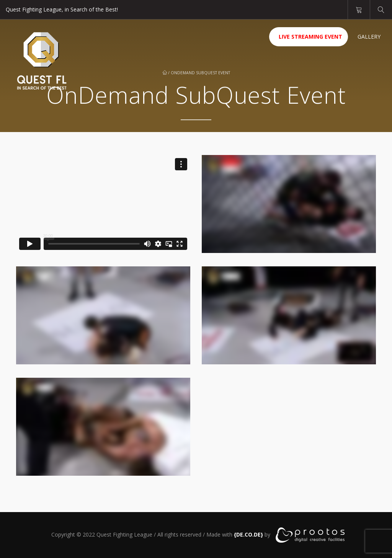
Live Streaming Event (310, 37)
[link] (248, 534)
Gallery (369, 37)
